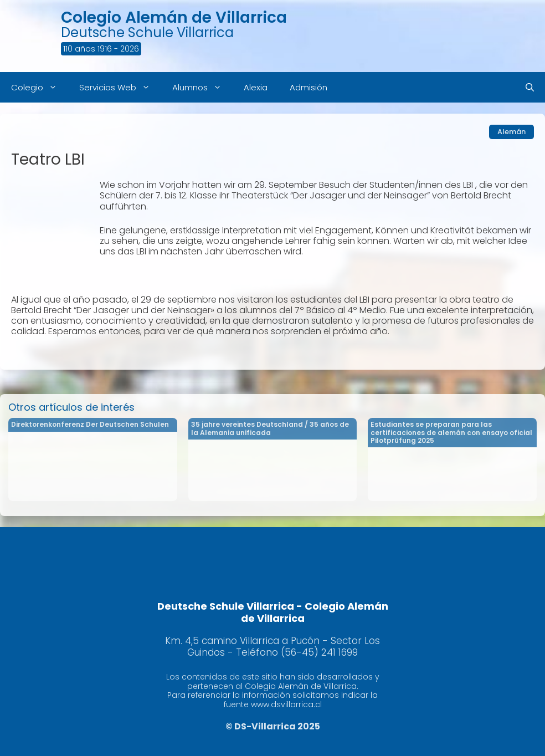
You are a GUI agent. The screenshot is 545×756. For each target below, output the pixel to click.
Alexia (256, 87)
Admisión (309, 87)
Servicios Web (120, 87)
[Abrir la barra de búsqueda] (530, 87)
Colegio (40, 87)
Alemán (511, 132)
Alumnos (202, 87)
